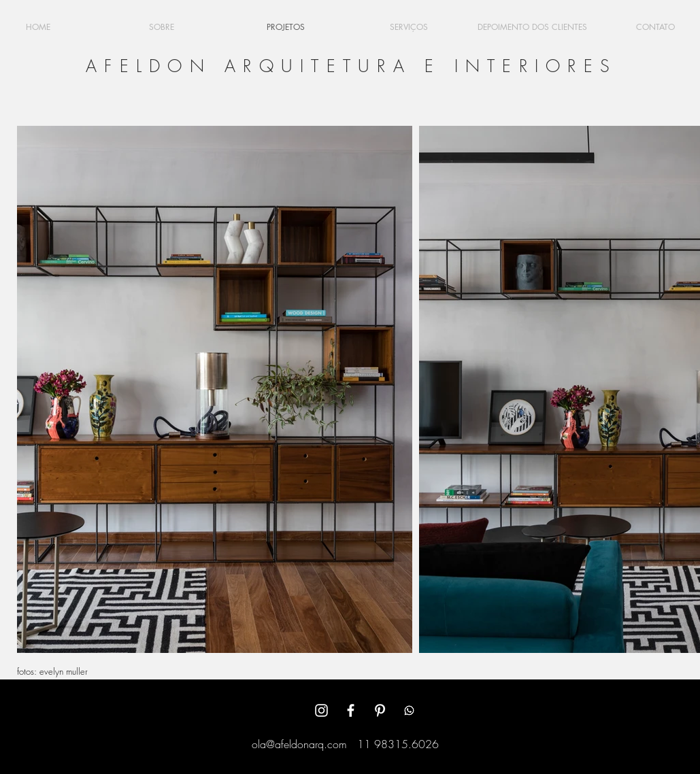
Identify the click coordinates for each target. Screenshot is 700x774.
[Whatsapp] (409, 710)
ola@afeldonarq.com (299, 744)
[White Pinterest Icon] (380, 710)
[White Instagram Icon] (321, 710)
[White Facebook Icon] (351, 710)
